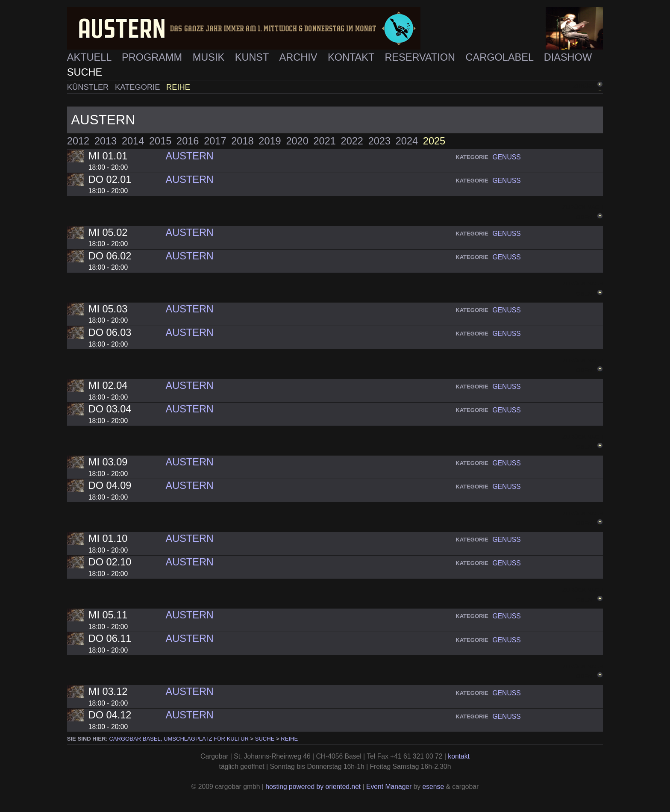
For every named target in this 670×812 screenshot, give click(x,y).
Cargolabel (501, 57)
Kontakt (352, 57)
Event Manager (389, 787)
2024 (407, 141)
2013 (106, 141)
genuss (506, 157)
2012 (78, 141)
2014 (133, 141)
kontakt (459, 756)
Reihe (178, 87)
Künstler (89, 87)
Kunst (253, 57)
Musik (210, 57)
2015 (160, 141)
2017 (215, 141)
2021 (325, 141)
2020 (297, 141)
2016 (188, 141)
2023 (379, 141)
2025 (434, 141)
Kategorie (138, 87)
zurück (585, 86)
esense (433, 787)
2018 (242, 141)
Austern (189, 156)
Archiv (300, 57)
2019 (270, 141)
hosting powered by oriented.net (313, 787)
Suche (85, 72)
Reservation (421, 57)
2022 (352, 141)
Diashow (568, 57)
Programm (153, 57)
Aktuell (91, 57)
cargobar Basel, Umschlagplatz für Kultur (179, 739)
